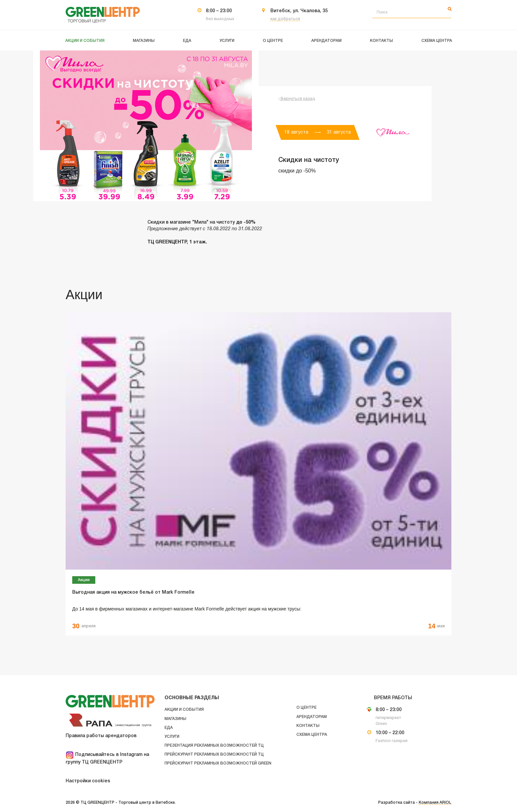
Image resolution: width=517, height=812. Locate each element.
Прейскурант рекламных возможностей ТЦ (214, 754)
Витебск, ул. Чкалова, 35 (299, 11)
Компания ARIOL (435, 803)
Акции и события (184, 710)
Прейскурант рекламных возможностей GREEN (218, 763)
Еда (169, 728)
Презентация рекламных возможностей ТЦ (214, 746)
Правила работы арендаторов (101, 736)
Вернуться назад (297, 99)
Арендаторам (312, 717)
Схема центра (312, 735)
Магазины (175, 719)
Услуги (172, 737)
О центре (306, 708)
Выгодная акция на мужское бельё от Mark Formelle (133, 593)
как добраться (285, 19)
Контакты (308, 726)
